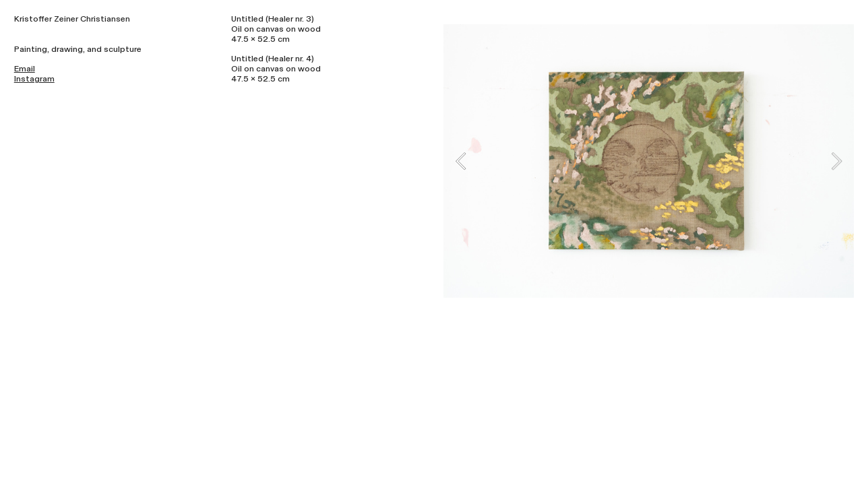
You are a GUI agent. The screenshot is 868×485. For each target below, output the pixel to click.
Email (25, 69)
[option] (649, 161)
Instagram (34, 79)
